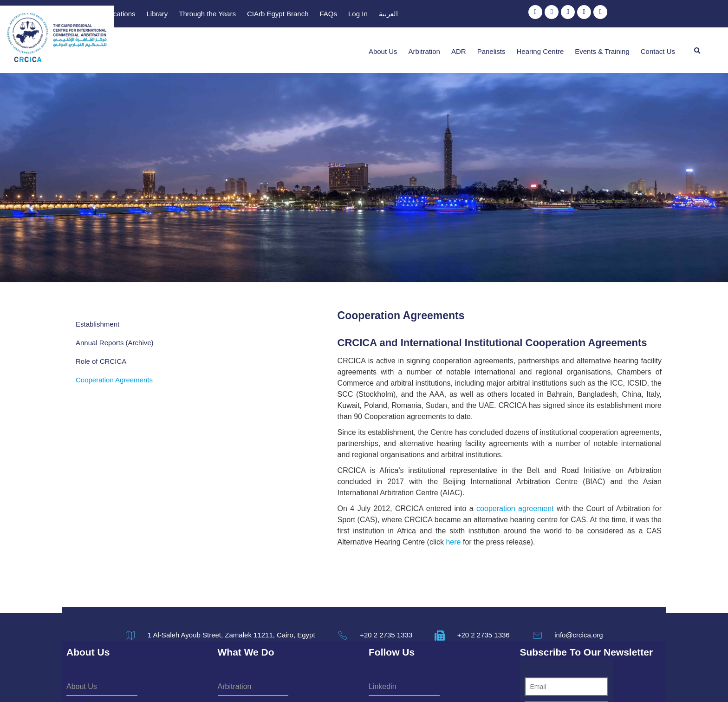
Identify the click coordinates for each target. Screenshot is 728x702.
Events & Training (602, 46)
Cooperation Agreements (114, 371)
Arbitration (424, 46)
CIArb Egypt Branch (489, 15)
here (320, 477)
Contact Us (658, 46)
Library (368, 15)
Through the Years (418, 15)
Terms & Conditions (338, 680)
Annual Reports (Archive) (115, 333)
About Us (383, 46)
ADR (459, 46)
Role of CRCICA (101, 352)
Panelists (491, 46)
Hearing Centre (540, 46)
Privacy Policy (399, 680)
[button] (697, 46)
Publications (328, 15)
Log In (569, 15)
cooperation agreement (368, 455)
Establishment (97, 315)
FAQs (539, 15)
